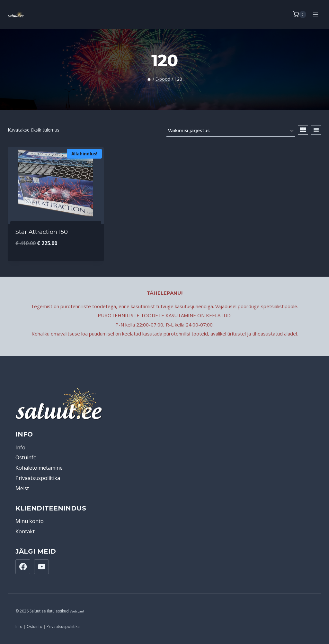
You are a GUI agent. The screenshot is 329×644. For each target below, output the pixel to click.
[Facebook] (23, 567)
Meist (22, 488)
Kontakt (25, 531)
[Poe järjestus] (231, 131)
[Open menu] (315, 14)
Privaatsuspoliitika (38, 478)
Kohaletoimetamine (39, 468)
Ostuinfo (26, 457)
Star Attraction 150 (42, 232)
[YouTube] (41, 567)
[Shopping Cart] (299, 14)
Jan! (81, 611)
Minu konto (30, 521)
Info (20, 447)
